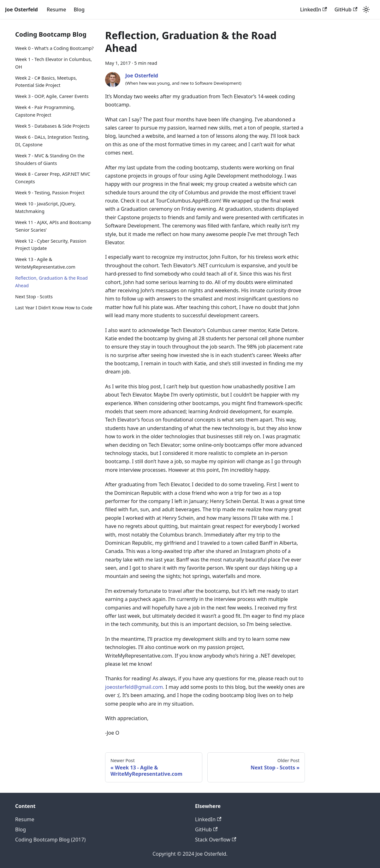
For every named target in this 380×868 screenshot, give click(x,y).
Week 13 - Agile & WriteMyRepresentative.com (45, 263)
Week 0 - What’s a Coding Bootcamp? (54, 48)
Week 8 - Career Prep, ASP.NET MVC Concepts (53, 178)
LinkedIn (314, 9)
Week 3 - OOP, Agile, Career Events (52, 96)
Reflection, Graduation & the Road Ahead (51, 282)
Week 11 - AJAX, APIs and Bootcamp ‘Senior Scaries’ (53, 226)
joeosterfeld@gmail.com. (135, 687)
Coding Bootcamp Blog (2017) (50, 840)
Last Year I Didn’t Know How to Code (54, 308)
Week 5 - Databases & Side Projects (52, 126)
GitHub (346, 9)
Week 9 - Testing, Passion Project (50, 193)
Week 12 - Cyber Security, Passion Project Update (51, 245)
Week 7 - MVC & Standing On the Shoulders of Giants (50, 159)
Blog (79, 9)
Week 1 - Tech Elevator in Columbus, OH (53, 63)
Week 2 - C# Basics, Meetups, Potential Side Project (46, 82)
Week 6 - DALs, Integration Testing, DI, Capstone (52, 141)
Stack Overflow (216, 840)
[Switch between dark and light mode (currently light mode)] (366, 9)
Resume (56, 9)
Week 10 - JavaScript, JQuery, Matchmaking (45, 207)
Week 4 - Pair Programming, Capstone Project (45, 111)
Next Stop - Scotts (34, 297)
